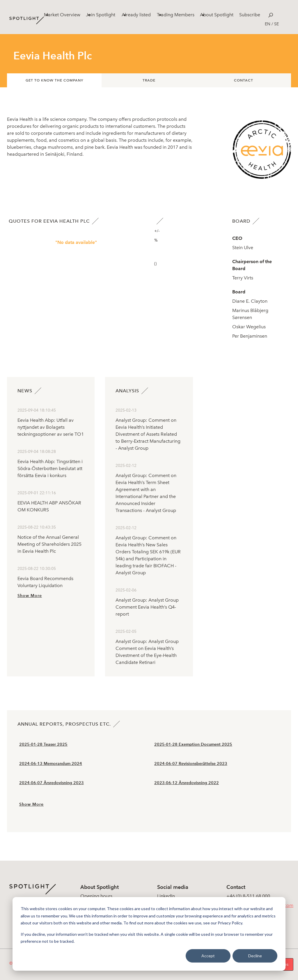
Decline (255, 956)
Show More (30, 596)
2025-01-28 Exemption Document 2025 (193, 744)
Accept (208, 956)
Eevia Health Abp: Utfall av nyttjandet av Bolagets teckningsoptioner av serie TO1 (51, 427)
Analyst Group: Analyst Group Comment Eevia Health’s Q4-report (147, 607)
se (276, 24)
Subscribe (250, 15)
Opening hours (96, 896)
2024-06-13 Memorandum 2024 (51, 764)
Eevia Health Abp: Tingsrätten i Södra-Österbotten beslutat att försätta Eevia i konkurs (50, 468)
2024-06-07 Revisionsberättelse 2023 (191, 764)
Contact (244, 80)
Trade (149, 80)
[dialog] (149, 934)
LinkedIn (166, 896)
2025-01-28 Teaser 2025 (43, 744)
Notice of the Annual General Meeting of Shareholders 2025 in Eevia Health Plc (49, 544)
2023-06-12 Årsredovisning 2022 (187, 783)
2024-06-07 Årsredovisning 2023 (52, 783)
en (268, 24)
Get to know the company (54, 80)
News (25, 391)
